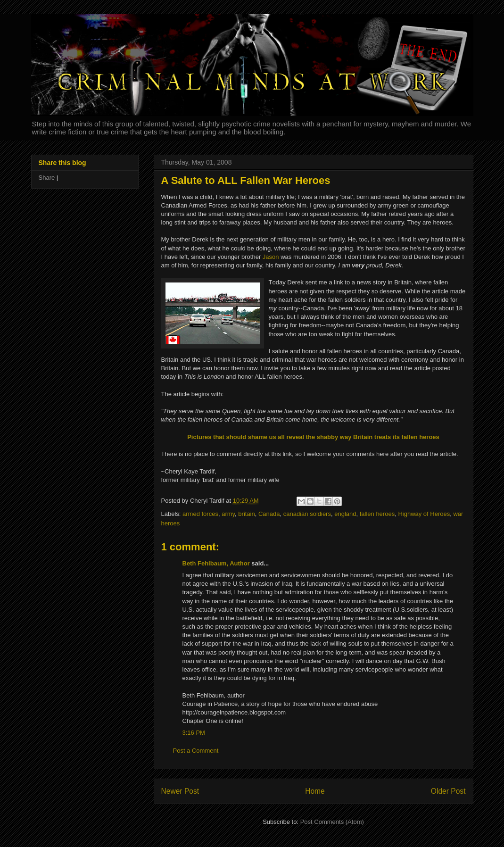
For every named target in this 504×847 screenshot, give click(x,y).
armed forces (200, 514)
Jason (271, 257)
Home (315, 791)
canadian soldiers (307, 514)
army (228, 514)
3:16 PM (194, 733)
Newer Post (180, 791)
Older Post (448, 791)
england (345, 514)
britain (246, 514)
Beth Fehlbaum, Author (216, 563)
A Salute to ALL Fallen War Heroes (246, 180)
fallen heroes (377, 514)
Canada (269, 514)
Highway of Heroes (424, 514)
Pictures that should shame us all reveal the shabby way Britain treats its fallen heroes (313, 437)
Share (47, 178)
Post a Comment (196, 751)
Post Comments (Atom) (332, 822)
